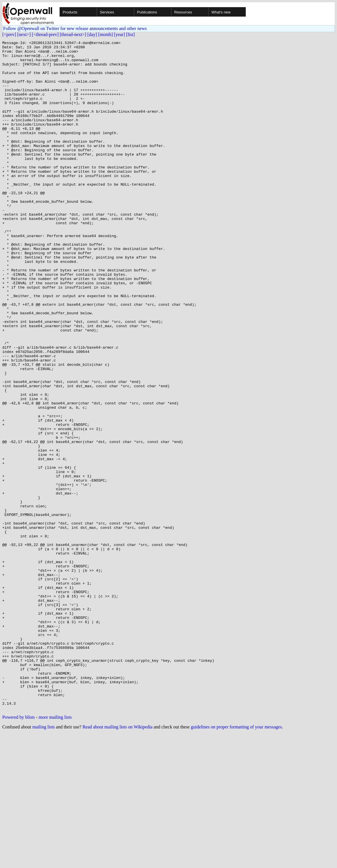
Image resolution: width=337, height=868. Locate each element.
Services (107, 12)
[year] (120, 34)
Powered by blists (19, 851)
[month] (106, 34)
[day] (92, 34)
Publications (147, 12)
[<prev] (9, 34)
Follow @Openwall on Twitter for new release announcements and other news (75, 28)
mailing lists (44, 861)
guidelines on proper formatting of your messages (236, 861)
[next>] (24, 34)
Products (70, 12)
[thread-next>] (73, 34)
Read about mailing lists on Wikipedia (117, 861)
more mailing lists (55, 851)
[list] (130, 34)
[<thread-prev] (45, 34)
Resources (183, 12)
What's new (221, 12)
